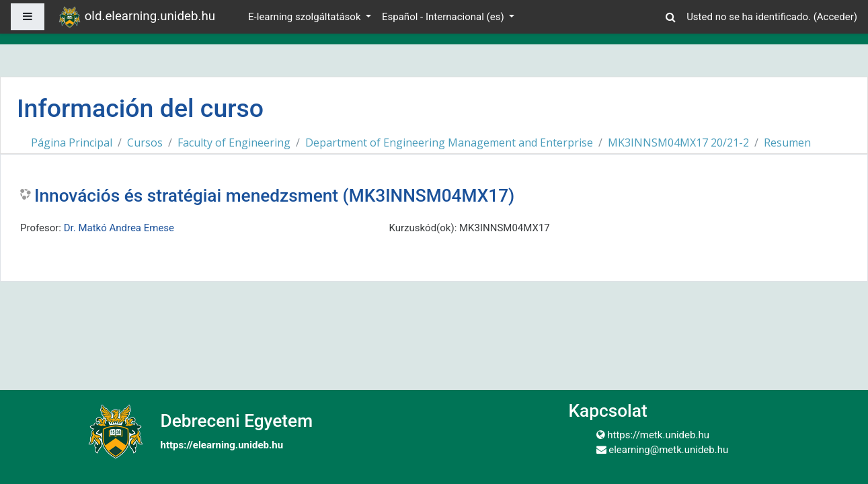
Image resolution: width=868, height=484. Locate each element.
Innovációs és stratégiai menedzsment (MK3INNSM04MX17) (274, 196)
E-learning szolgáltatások (306, 17)
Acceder (835, 17)
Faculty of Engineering (234, 143)
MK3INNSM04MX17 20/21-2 (678, 143)
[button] (670, 15)
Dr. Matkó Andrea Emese (119, 228)
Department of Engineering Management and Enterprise (449, 143)
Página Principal (72, 143)
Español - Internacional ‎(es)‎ (444, 17)
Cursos (145, 143)
